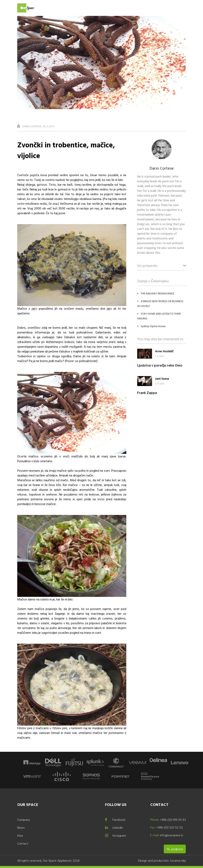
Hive (20, 835)
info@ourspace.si (171, 835)
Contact (23, 843)
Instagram (119, 835)
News (21, 828)
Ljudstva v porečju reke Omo (160, 365)
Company (24, 820)
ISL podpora (175, 849)
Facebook (119, 820)
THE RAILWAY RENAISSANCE (158, 293)
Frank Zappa (147, 393)
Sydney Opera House (153, 326)
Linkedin (118, 828)
